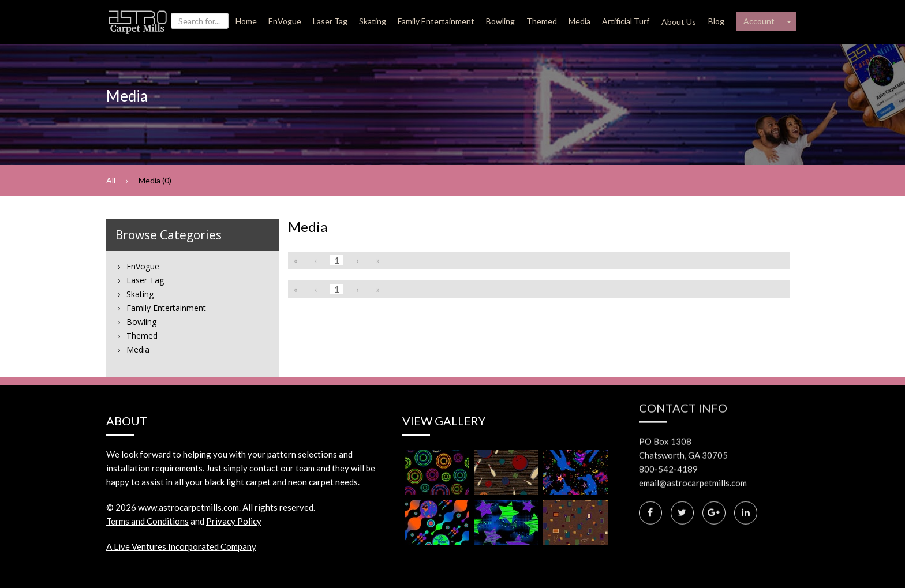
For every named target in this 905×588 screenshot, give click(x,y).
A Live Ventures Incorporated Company (181, 546)
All (111, 180)
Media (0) (155, 180)
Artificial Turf (626, 21)
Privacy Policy (234, 521)
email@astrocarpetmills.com (693, 452)
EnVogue (285, 21)
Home (246, 21)
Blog (716, 21)
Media (579, 21)
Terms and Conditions (147, 521)
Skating (373, 21)
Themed (542, 21)
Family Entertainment (436, 21)
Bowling (500, 21)
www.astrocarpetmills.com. (189, 507)
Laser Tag (330, 21)
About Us (679, 22)
